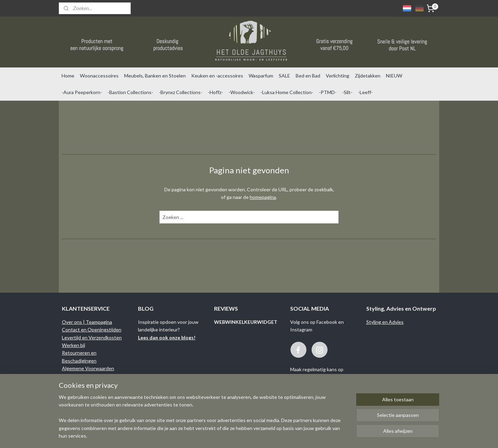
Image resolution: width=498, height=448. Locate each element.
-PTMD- (328, 92)
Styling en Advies (385, 322)
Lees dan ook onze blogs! (167, 337)
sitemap (275, 435)
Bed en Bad (308, 76)
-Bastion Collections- (130, 92)
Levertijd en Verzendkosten (92, 337)
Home (68, 76)
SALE (284, 76)
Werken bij (73, 345)
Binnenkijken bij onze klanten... (95, 391)
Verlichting (338, 76)
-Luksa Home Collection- (287, 92)
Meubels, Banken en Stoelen (155, 76)
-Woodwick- (242, 92)
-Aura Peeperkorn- (82, 92)
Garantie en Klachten (85, 376)
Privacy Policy (77, 384)
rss (287, 435)
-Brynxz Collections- (181, 92)
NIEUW (394, 76)
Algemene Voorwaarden (88, 368)
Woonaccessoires (99, 76)
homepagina (263, 197)
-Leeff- (365, 92)
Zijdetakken (368, 76)
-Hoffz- (215, 92)
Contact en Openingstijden (92, 330)
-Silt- (347, 92)
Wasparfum (261, 76)
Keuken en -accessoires (217, 76)
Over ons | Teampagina (87, 322)
